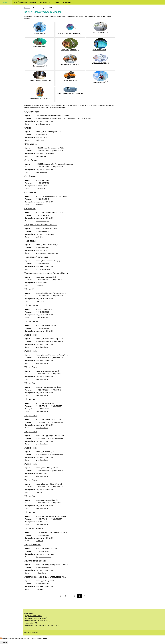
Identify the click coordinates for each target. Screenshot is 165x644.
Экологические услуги (12, 192)
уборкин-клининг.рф (47, 557)
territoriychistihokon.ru (47, 269)
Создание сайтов (11, 25)
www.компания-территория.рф (51, 253)
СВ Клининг (34, 209)
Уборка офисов (100, 33)
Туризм (7, 34)
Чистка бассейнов (101, 50)
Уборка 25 (33, 289)
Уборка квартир (35, 305)
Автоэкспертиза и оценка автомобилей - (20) (46, 625)
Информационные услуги (13, 138)
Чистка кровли (41, 66)
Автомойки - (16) (35, 623)
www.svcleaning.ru (46, 221)
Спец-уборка (34, 144)
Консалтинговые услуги (12, 40)
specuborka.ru (44, 156)
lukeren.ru (43, 285)
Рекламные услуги (12, 71)
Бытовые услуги (11, 125)
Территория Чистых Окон (40, 257)
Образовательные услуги (13, 89)
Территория (34, 241)
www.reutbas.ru (45, 172)
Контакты (67, 2)
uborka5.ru (43, 541)
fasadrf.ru (43, 205)
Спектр (31, 128)
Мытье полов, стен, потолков (71, 34)
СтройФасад (34, 192)
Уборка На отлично (37, 528)
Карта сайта (45, 2)
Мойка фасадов (100, 82)
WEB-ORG (38, 633)
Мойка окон (41, 34)
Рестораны (8, 111)
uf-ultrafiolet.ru (44, 573)
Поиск (57, 2)
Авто (6, 13)
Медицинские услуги (11, 131)
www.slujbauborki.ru (46, 124)
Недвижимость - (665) (37, 616)
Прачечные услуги (100, 63)
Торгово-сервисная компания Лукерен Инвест (50, 273)
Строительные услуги (11, 158)
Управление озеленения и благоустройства (49, 577)
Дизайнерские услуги (13, 59)
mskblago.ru (44, 589)
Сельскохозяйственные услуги (12, 180)
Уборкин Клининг (36, 545)
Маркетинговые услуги (12, 65)
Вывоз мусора (71, 80)
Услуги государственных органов (13, 150)
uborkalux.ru (44, 492)
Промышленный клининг (41, 80)
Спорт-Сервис (35, 160)
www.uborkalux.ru (46, 347)
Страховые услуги (12, 55)
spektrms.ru (43, 140)
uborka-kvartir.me (45, 318)
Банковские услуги (12, 46)
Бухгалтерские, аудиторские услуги (12, 19)
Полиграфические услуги (13, 77)
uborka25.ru (43, 301)
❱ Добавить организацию (25, 2)
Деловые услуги (11, 100)
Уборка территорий (71, 50)
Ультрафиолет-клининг (39, 561)
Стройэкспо (34, 176)
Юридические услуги (13, 29)
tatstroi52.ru (44, 237)
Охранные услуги (11, 95)
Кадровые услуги (11, 83)
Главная (31, 8)
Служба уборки (35, 112)
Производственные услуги (10, 165)
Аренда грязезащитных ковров (71, 93)
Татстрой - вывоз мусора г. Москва (44, 225)
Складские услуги (11, 186)
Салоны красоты (12, 121)
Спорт (6, 198)
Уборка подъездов (42, 46)
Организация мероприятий (10, 106)
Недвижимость (11, 144)
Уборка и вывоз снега (71, 64)
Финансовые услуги (13, 50)
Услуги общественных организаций (12, 172)
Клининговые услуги (13, 116)
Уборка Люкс (34, 335)
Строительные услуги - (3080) (40, 618)
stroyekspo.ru (44, 189)
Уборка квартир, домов (41, 98)
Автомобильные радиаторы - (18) (41, 621)
